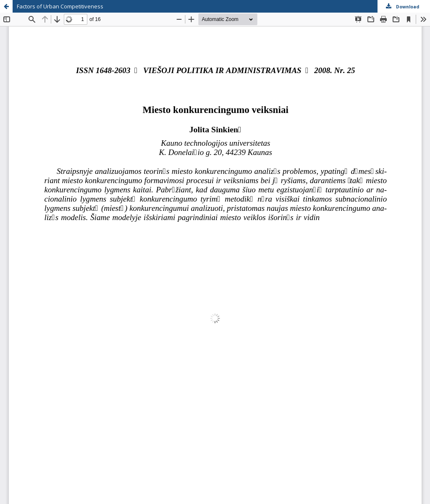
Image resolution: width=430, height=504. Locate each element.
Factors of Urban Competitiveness (60, 6)
